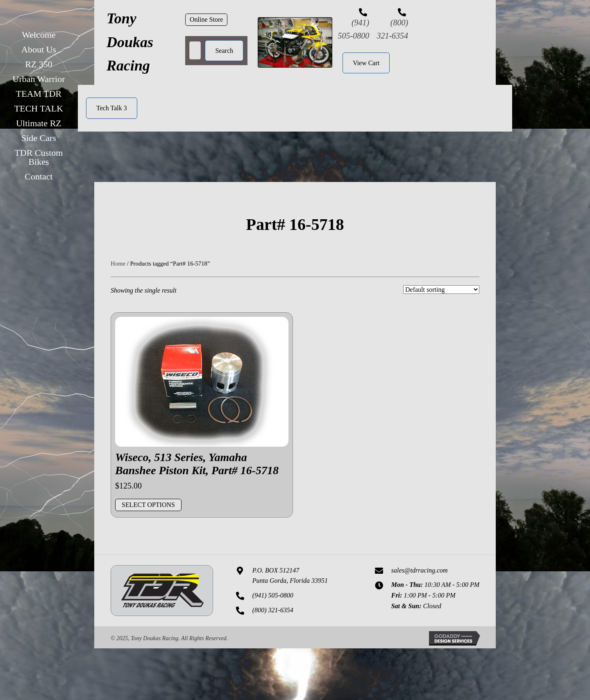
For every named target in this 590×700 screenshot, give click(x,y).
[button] (206, 20)
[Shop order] (441, 290)
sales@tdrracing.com (420, 570)
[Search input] (195, 50)
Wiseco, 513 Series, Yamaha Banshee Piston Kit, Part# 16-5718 (197, 464)
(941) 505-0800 (273, 595)
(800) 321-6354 (273, 610)
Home (118, 264)
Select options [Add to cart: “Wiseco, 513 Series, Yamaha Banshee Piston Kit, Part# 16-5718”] (148, 505)
